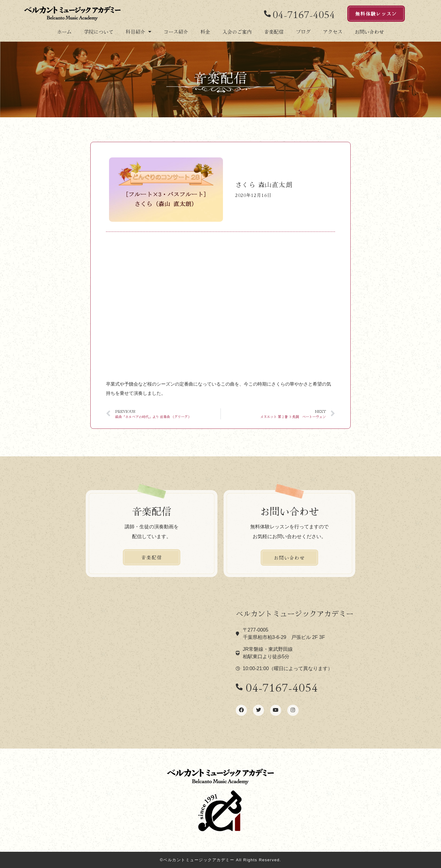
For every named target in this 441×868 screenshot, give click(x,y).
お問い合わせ (369, 32)
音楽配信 (274, 32)
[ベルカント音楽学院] (144, 663)
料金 (205, 32)
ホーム (64, 32)
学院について (99, 32)
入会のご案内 (237, 32)
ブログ (303, 32)
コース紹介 (176, 32)
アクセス (333, 32)
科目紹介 (138, 32)
